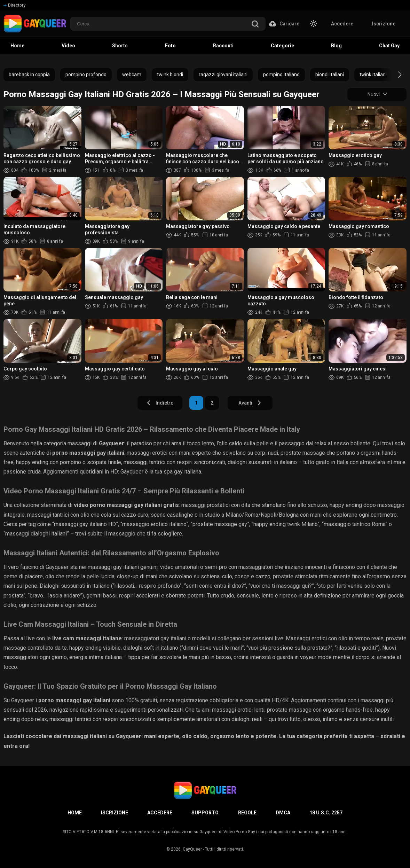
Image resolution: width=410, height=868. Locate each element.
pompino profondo (86, 75)
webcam (132, 75)
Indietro (160, 403)
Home (75, 813)
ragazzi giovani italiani (223, 75)
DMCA (283, 813)
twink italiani (373, 75)
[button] (393, 75)
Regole (247, 813)
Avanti (250, 403)
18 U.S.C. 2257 (326, 813)
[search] (255, 25)
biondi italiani (330, 75)
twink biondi (170, 75)
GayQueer (192, 849)
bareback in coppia (29, 75)
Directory (14, 5)
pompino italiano (281, 75)
